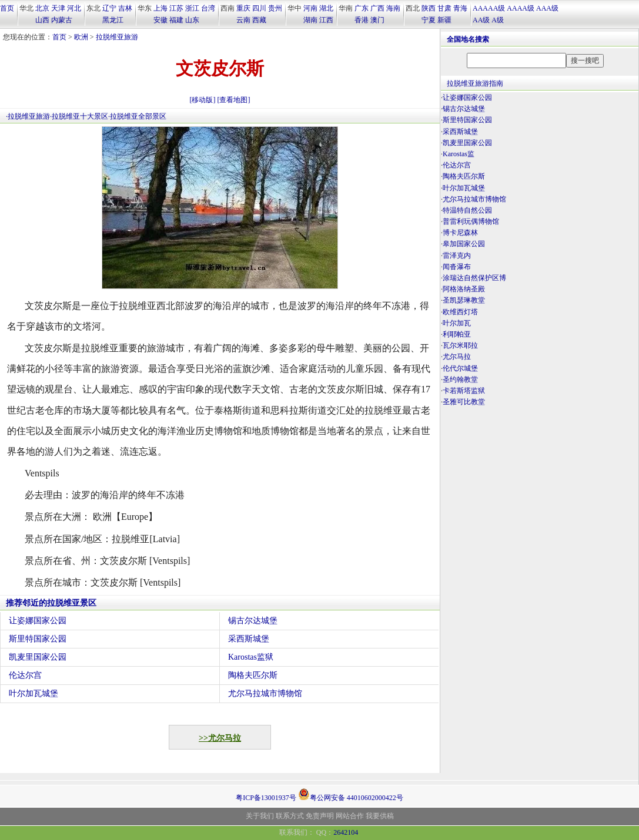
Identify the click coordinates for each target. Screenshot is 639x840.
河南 (310, 8)
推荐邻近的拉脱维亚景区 (51, 603)
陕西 (429, 8)
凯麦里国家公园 (38, 657)
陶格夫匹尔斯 (253, 675)
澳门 (377, 20)
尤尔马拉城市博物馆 (265, 693)
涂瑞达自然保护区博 (474, 278)
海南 (393, 8)
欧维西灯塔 (460, 312)
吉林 (125, 8)
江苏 (176, 8)
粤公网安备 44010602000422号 (351, 794)
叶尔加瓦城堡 (34, 693)
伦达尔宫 (25, 675)
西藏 (259, 20)
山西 (42, 20)
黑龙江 (113, 20)
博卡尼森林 (460, 233)
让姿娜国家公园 (38, 621)
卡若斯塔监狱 (464, 391)
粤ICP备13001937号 (266, 798)
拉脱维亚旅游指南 (475, 83)
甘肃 (444, 8)
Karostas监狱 (251, 657)
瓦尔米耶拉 (460, 345)
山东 (192, 20)
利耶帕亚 (457, 334)
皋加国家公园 (464, 244)
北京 (42, 8)
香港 (362, 20)
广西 (377, 8)
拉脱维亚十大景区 (80, 116)
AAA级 (547, 8)
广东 (362, 8)
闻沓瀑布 (457, 267)
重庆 (243, 8)
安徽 (160, 20)
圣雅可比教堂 (464, 402)
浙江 (192, 8)
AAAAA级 (489, 8)
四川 (259, 8)
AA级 (481, 20)
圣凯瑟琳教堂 (464, 300)
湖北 (326, 8)
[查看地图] (234, 100)
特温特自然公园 (467, 210)
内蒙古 (62, 20)
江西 (326, 20)
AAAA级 (521, 8)
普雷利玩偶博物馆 (471, 221)
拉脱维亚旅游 (117, 37)
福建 (176, 20)
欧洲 (81, 37)
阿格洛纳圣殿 (464, 289)
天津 (58, 8)
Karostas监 (459, 154)
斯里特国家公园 (38, 639)
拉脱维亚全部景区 (138, 116)
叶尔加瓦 (457, 323)
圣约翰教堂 (460, 379)
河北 (74, 8)
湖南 (310, 20)
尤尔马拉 (457, 357)
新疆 (444, 20)
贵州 (275, 8)
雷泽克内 (457, 256)
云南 (243, 20)
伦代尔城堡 (460, 368)
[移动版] (203, 100)
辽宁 (109, 8)
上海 (160, 8)
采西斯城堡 (249, 639)
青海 (460, 8)
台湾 (208, 8)
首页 (7, 8)
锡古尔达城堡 (253, 621)
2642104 (346, 832)
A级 (498, 20)
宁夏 (429, 20)
